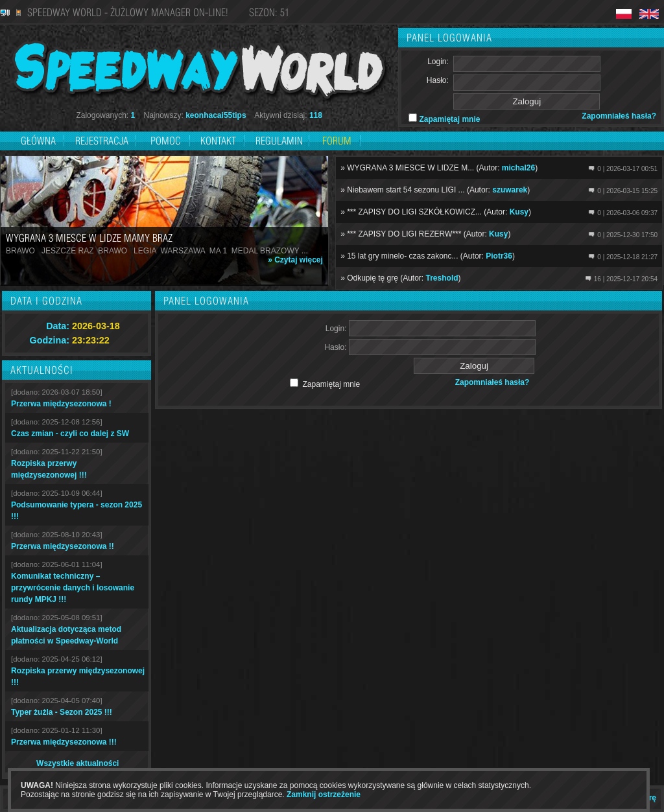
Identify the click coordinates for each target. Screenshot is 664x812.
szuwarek (510, 190)
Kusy (519, 212)
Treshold (442, 278)
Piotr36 (499, 256)
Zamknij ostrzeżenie (324, 795)
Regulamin (279, 141)
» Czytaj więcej (295, 260)
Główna (38, 141)
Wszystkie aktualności (77, 763)
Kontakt (218, 141)
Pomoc (166, 141)
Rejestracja (103, 141)
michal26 (518, 168)
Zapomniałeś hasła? (619, 116)
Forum (337, 141)
